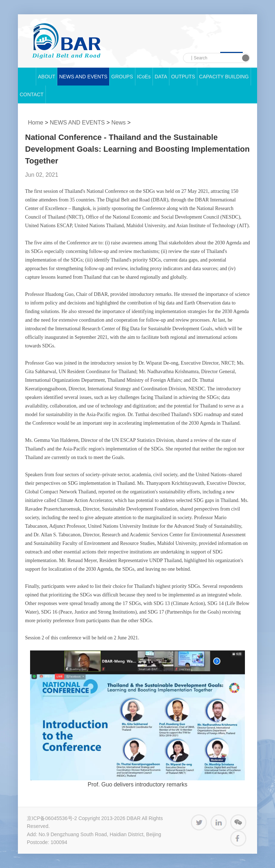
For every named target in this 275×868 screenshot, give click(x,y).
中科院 (66, 41)
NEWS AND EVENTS (83, 77)
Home (36, 123)
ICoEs (144, 77)
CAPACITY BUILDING (224, 77)
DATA (161, 77)
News (119, 123)
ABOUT (47, 77)
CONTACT (32, 94)
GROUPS (122, 77)
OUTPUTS (183, 77)
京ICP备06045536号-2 (52, 818)
